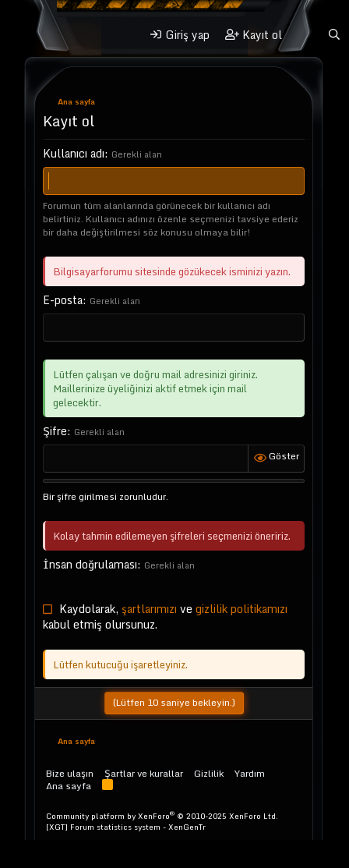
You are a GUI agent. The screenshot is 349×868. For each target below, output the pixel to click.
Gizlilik (209, 773)
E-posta (63, 300)
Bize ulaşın (70, 773)
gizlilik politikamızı (241, 609)
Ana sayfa (69, 786)
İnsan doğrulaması (90, 564)
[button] (121, 35)
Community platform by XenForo (162, 816)
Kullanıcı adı (74, 153)
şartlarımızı (149, 609)
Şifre (55, 431)
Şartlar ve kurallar (144, 773)
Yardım (250, 773)
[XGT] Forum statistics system (126, 827)
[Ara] (334, 35)
